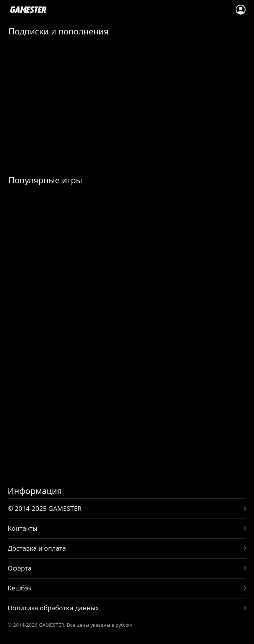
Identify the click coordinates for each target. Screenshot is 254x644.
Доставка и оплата (37, 548)
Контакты (23, 528)
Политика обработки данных (53, 608)
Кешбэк (20, 588)
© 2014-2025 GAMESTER (45, 508)
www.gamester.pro (28, 10)
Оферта (20, 568)
